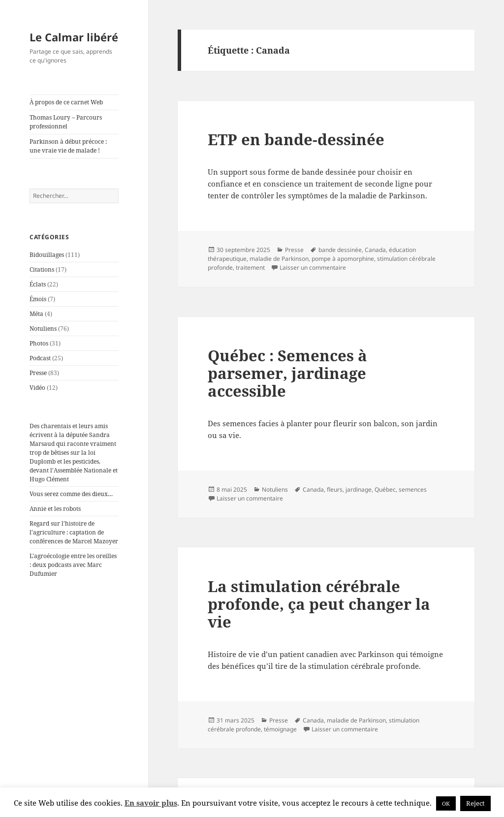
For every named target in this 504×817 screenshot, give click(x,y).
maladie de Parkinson (279, 259)
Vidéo (37, 388)
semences (413, 489)
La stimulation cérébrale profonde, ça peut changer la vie (319, 604)
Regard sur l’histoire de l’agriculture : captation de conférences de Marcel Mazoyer (74, 532)
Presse (38, 373)
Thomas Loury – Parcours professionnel (66, 122)
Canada (375, 250)
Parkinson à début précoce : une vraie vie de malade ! (68, 146)
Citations (42, 269)
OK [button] (446, 803)
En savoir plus (151, 803)
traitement (250, 267)
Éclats (38, 284)
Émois (38, 299)
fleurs (335, 489)
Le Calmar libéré (74, 37)
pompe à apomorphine (343, 259)
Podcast (40, 358)
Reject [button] (475, 803)
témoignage (280, 729)
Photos (39, 343)
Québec (385, 489)
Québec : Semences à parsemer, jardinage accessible (287, 373)
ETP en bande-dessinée (296, 139)
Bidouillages (47, 255)
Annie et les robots (55, 509)
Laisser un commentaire (313, 267)
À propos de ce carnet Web (66, 102)
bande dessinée (340, 250)
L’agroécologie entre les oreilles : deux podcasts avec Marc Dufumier (73, 565)
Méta (36, 314)
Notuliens (43, 329)
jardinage (359, 489)
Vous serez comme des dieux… (71, 494)
